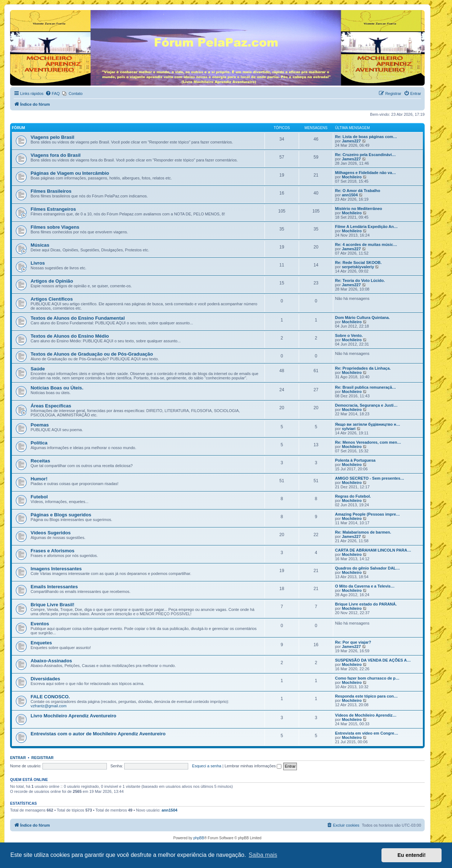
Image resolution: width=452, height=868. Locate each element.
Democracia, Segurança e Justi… (366, 405)
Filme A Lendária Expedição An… (366, 227)
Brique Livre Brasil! (53, 605)
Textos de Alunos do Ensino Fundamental (78, 318)
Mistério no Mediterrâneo (359, 209)
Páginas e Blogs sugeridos (61, 515)
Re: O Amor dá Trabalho (358, 191)
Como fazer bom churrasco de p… (367, 678)
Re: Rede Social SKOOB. (358, 262)
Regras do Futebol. (353, 496)
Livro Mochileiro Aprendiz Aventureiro (73, 716)
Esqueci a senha (207, 766)
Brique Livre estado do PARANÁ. (366, 604)
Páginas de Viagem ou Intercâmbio (70, 173)
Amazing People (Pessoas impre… (367, 514)
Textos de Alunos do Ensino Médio (70, 336)
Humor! (39, 479)
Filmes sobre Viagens (55, 227)
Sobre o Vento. (349, 335)
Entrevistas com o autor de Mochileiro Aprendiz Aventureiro (98, 734)
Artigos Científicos (52, 299)
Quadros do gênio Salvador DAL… (367, 568)
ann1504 (350, 195)
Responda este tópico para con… (366, 696)
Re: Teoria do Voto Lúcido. (360, 280)
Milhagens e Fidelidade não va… (365, 173)
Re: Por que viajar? (353, 642)
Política (39, 443)
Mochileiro (352, 177)
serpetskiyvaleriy (358, 267)
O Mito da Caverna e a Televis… (365, 586)
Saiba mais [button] (263, 855)
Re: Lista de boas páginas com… (366, 137)
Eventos (40, 624)
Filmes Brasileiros (51, 191)
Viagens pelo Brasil (52, 137)
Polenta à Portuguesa (355, 460)
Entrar (18, 758)
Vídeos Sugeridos (51, 533)
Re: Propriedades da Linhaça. (363, 368)
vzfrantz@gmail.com (49, 706)
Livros (38, 263)
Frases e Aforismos (53, 551)
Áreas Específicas (51, 406)
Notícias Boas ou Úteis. (57, 388)
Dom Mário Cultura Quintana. (362, 317)
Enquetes (41, 643)
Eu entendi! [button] (412, 855)
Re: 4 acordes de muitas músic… (366, 245)
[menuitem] (53, 93)
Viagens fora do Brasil (56, 155)
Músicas (40, 245)
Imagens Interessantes (56, 569)
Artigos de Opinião (52, 281)
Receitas (40, 461)
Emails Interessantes (54, 587)
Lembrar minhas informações (253, 766)
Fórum (19, 128)
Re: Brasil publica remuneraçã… (365, 387)
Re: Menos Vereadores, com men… (368, 442)
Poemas (40, 425)
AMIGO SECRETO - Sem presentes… (370, 478)
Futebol (39, 497)
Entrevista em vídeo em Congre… (367, 733)
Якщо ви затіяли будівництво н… (368, 424)
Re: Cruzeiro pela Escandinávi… (365, 155)
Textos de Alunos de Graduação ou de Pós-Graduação (92, 354)
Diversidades (45, 679)
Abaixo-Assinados (51, 661)
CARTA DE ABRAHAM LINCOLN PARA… (373, 550)
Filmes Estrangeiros (53, 209)
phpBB (199, 838)
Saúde (38, 369)
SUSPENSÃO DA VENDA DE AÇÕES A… (373, 660)
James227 (351, 141)
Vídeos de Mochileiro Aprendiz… (366, 715)
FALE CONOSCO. (50, 697)
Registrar (42, 758)
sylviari (349, 429)
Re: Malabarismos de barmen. (363, 532)
